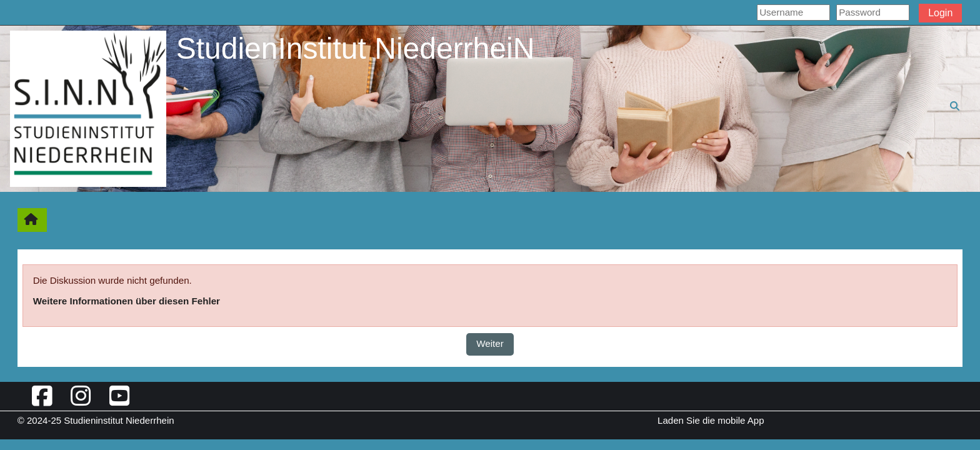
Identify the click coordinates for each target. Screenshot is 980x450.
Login (940, 13)
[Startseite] (88, 108)
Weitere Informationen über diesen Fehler (127, 301)
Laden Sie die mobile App (711, 420)
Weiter (490, 343)
